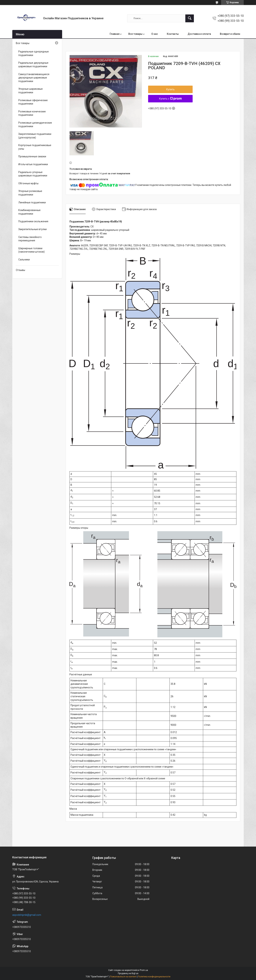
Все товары (135, 34)
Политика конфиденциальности (154, 977)
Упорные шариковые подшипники (31, 91)
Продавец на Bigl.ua (128, 973)
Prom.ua (144, 970)
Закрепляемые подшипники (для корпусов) (35, 136)
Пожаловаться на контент (123, 977)
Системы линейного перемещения (30, 239)
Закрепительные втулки (32, 229)
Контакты (173, 34)
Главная (115, 34)
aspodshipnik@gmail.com (27, 915)
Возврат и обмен (230, 34)
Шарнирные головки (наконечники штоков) (32, 250)
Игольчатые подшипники (33, 164)
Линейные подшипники (32, 202)
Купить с (170, 99)
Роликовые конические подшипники (32, 113)
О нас (155, 34)
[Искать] (190, 18)
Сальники (24, 260)
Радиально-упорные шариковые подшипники (33, 174)
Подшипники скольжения (33, 221)
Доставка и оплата (199, 34)
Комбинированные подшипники (29, 212)
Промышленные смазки (32, 156)
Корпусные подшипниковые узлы (35, 147)
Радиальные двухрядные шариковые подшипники (33, 65)
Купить (170, 89)
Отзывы (20, 270)
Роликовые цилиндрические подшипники (35, 125)
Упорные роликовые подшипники (30, 193)
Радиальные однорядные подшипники (34, 53)
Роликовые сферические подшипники (33, 102)
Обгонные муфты (28, 183)
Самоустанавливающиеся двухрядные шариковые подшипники (34, 78)
